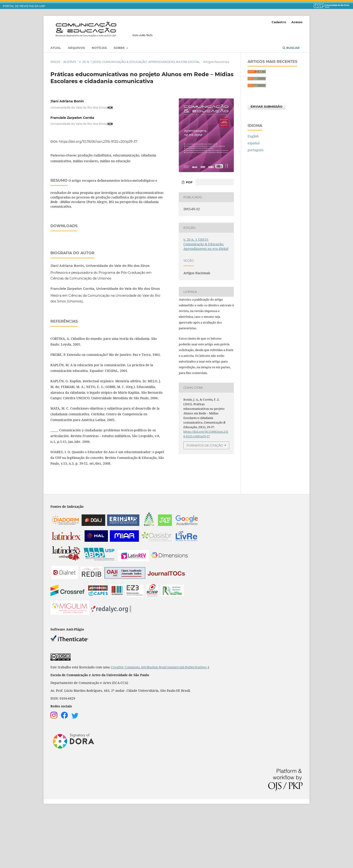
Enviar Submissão (266, 106)
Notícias (99, 48)
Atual (56, 48)
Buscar (291, 48)
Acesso (297, 22)
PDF (189, 182)
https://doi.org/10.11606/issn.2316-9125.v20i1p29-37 (98, 142)
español (254, 143)
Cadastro (279, 22)
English (253, 136)
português (255, 150)
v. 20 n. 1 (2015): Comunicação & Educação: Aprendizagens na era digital (139, 62)
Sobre (120, 48)
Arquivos (76, 48)
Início (55, 62)
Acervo (70, 62)
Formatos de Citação (205, 445)
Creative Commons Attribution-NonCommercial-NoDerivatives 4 (160, 724)
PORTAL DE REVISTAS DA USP (24, 6)
